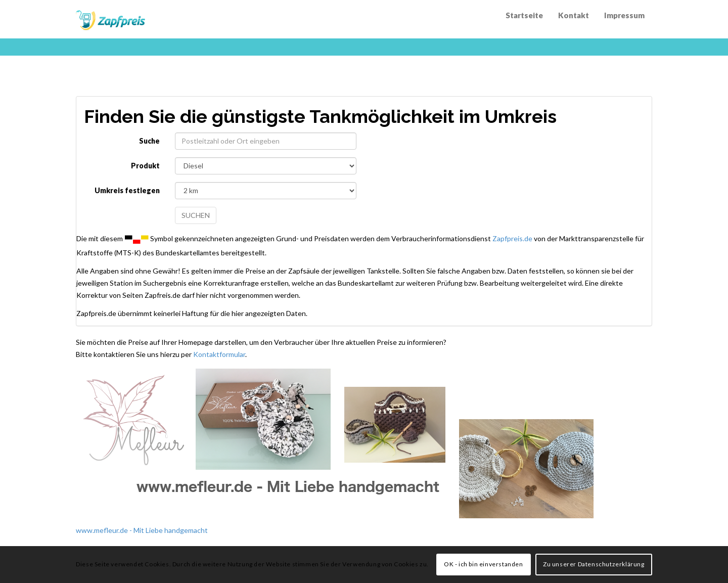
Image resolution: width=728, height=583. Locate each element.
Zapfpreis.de (512, 238)
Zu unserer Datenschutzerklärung (594, 564)
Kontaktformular (219, 354)
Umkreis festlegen (127, 190)
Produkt (145, 166)
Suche (149, 141)
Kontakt (574, 15)
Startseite (524, 15)
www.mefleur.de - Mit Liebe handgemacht (142, 530)
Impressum (624, 15)
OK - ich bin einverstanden (484, 564)
